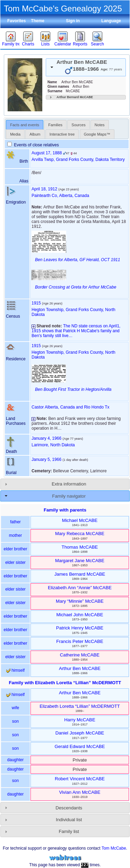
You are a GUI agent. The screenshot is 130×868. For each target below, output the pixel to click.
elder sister (15, 562)
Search (97, 44)
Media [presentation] (15, 134)
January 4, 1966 (46, 438)
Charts (28, 44)
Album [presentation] (35, 134)
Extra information (69, 484)
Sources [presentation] (78, 125)
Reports (80, 44)
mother (15, 535)
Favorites (16, 21)
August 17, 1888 (47, 153)
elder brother (15, 549)
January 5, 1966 (46, 459)
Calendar (63, 44)
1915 (36, 303)
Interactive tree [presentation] (62, 134)
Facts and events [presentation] (25, 125)
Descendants (69, 808)
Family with (65, 683)
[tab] (86, 67)
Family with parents (65, 510)
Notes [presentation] (100, 125)
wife (15, 708)
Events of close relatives (33, 145)
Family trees (11, 44)
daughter (15, 760)
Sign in (73, 21)
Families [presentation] (55, 125)
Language (111, 21)
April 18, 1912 (44, 189)
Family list (69, 831)
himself (15, 670)
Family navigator (69, 496)
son (15, 721)
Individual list (69, 820)
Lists (46, 44)
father (15, 522)
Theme (38, 21)
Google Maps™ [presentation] (97, 134)
